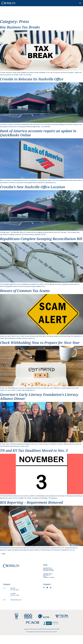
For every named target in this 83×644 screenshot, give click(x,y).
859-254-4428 (15, 595)
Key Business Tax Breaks (20, 27)
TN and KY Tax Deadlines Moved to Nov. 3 (34, 450)
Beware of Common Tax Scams (25, 291)
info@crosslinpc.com (16, 600)
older (3, 554)
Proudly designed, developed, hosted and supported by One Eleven (42, 632)
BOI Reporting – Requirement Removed (31, 502)
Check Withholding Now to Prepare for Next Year (40, 343)
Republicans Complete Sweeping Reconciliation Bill (41, 239)
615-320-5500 (15, 590)
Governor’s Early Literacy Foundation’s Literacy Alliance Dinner (39, 396)
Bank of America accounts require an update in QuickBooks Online (38, 133)
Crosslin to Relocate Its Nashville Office (32, 79)
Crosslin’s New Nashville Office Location (33, 187)
